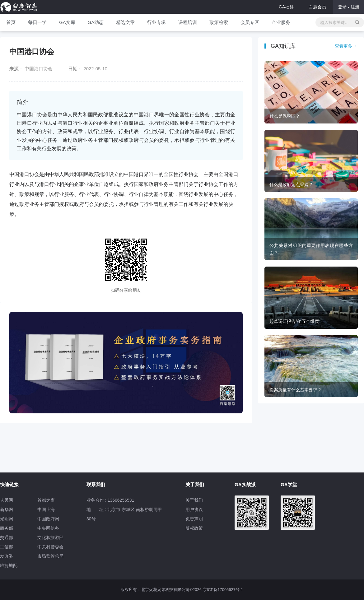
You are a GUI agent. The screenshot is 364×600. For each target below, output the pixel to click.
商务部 (7, 528)
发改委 (7, 556)
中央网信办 (48, 528)
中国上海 (46, 509)
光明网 (7, 519)
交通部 (7, 537)
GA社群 (286, 7)
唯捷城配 (9, 565)
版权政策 (194, 528)
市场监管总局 (50, 556)
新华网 (7, 509)
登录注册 (349, 7)
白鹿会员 (317, 7)
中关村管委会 (50, 547)
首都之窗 (46, 500)
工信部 (7, 547)
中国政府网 (48, 519)
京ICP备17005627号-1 (223, 590)
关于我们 (194, 500)
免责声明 (194, 519)
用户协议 (194, 509)
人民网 (7, 500)
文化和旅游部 (50, 537)
